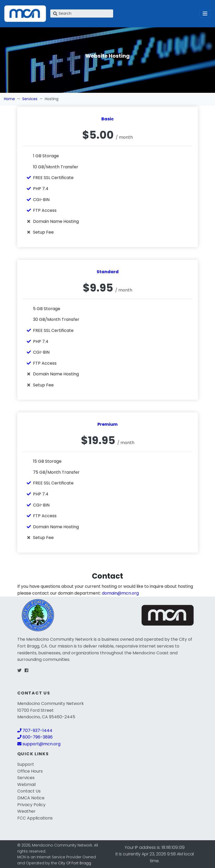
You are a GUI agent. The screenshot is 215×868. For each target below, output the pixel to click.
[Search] (82, 14)
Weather (26, 811)
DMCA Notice (31, 798)
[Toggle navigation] (205, 14)
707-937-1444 (35, 730)
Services (30, 99)
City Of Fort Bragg (75, 863)
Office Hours (30, 771)
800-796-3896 (35, 737)
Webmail (26, 785)
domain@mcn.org (120, 593)
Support (26, 764)
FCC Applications (35, 818)
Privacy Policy (31, 805)
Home (9, 99)
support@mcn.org (39, 744)
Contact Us (29, 791)
